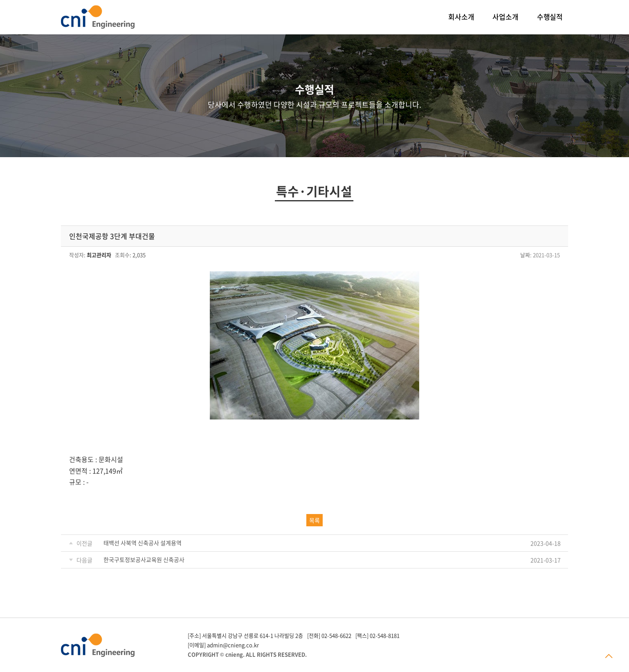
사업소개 (505, 17)
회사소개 (461, 17)
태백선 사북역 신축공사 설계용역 (143, 543)
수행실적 (550, 17)
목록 (314, 520)
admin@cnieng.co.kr (233, 645)
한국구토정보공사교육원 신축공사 (144, 559)
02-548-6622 (336, 635)
